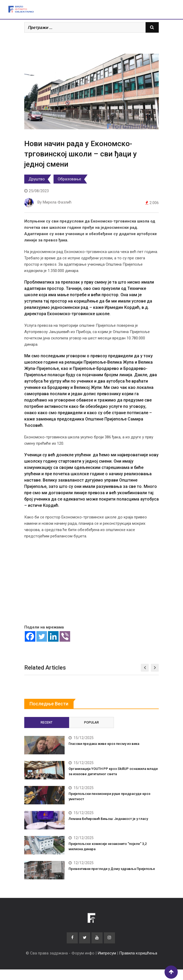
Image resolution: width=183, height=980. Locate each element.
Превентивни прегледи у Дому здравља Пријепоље (112, 869)
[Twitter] (42, 636)
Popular (91, 722)
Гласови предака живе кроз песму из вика (104, 744)
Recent (47, 722)
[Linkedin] (53, 636)
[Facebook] (30, 636)
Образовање (69, 179)
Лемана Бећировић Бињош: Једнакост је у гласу (108, 819)
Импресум (107, 953)
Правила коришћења (138, 953)
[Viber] (65, 636)
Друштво (37, 179)
